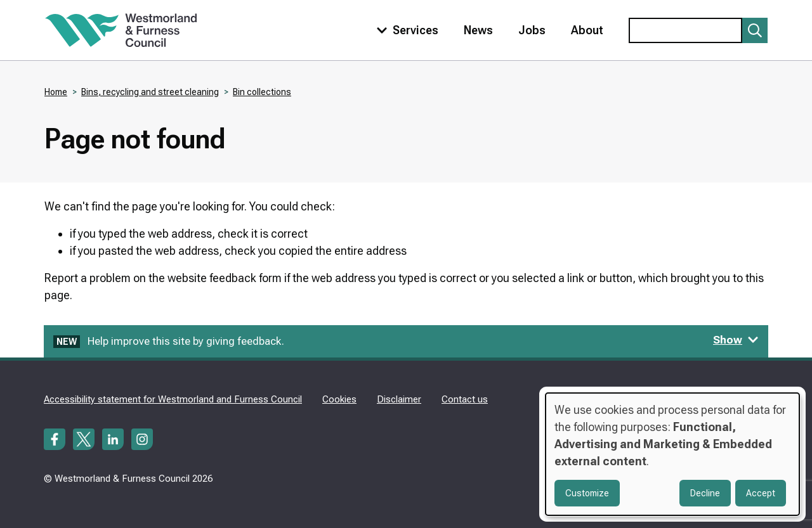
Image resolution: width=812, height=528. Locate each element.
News (478, 30)
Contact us (465, 399)
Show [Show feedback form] (736, 340)
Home (56, 92)
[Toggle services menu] (405, 30)
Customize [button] (587, 493)
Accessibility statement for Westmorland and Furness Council (173, 399)
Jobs (532, 30)
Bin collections (262, 92)
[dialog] (672, 454)
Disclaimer (399, 399)
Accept (761, 493)
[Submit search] (755, 30)
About (587, 30)
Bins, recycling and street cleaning (150, 92)
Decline (705, 493)
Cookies (339, 399)
